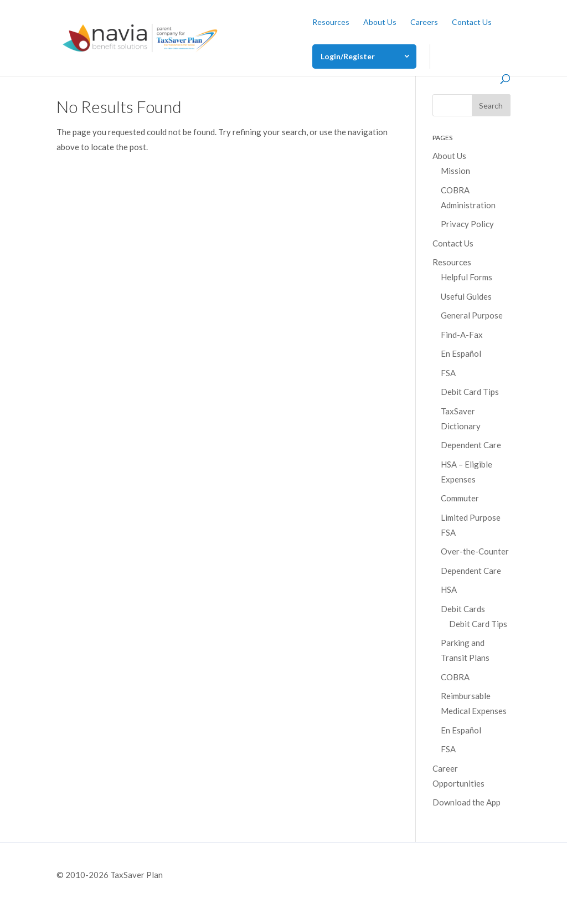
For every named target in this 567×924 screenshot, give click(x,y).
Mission (455, 171)
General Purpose (472, 315)
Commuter (460, 498)
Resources (331, 22)
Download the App (467, 802)
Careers (424, 22)
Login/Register (348, 56)
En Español (461, 353)
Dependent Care (471, 445)
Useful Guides (466, 296)
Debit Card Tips (470, 392)
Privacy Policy (467, 224)
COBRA (455, 677)
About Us (380, 22)
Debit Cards (463, 609)
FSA (448, 373)
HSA (449, 589)
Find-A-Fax (462, 335)
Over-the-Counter (475, 551)
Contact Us (472, 22)
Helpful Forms (467, 277)
